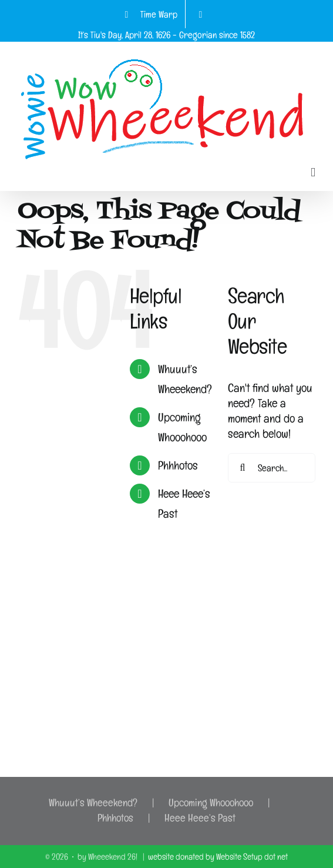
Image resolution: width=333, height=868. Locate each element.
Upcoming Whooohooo (211, 802)
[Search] (243, 468)
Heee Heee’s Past (200, 818)
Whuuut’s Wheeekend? (93, 802)
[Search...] (272, 468)
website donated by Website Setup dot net (218, 857)
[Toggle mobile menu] (313, 172)
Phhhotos (178, 465)
